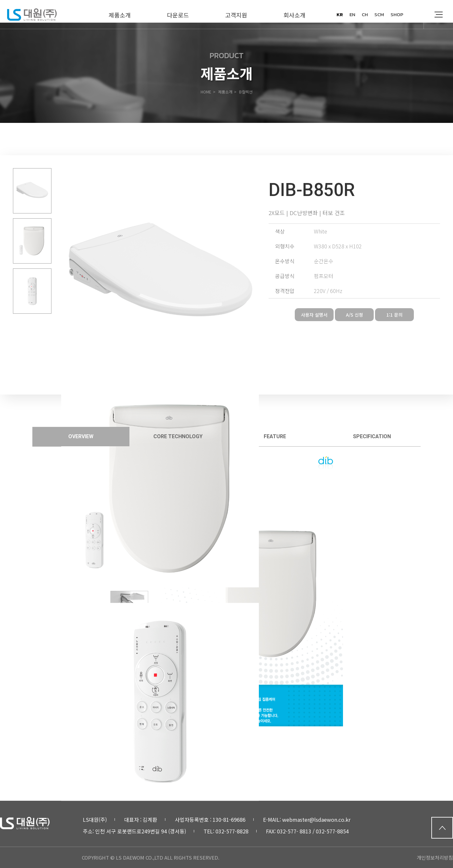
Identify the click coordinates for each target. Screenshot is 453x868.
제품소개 (120, 15)
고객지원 (236, 15)
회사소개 (294, 15)
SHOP (397, 14)
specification (372, 436)
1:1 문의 (394, 315)
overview (81, 436)
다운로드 (178, 15)
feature (275, 436)
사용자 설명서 (314, 315)
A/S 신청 (354, 315)
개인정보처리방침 (435, 857)
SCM (379, 14)
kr (340, 14)
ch (365, 14)
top (442, 828)
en (352, 14)
